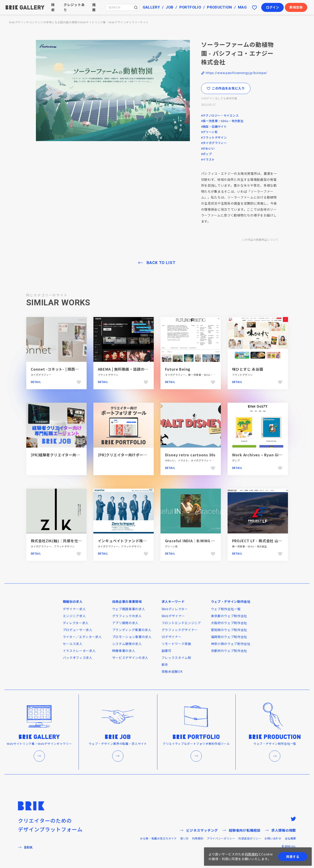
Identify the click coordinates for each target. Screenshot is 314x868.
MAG (242, 7)
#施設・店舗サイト (214, 126)
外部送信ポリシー (250, 838)
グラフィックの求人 (127, 616)
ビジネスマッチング (199, 830)
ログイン (273, 7)
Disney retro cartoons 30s (190, 455)
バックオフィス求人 (78, 658)
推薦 (94, 7)
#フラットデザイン (214, 137)
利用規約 (198, 838)
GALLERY (151, 7)
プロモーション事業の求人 (132, 637)
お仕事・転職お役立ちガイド (158, 838)
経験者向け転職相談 (242, 830)
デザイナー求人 (74, 609)
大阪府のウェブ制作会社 (229, 623)
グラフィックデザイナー (180, 630)
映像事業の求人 (124, 651)
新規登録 (296, 7)
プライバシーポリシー (221, 838)
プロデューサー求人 (78, 630)
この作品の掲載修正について (260, 239)
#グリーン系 (209, 132)
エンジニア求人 (74, 616)
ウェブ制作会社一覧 (226, 609)
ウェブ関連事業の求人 (129, 609)
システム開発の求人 (127, 644)
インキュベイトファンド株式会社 (126, 541)
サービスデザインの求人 (130, 658)
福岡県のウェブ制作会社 (229, 637)
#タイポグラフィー (214, 143)
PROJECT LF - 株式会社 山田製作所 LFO (267, 541)
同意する (293, 857)
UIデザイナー (172, 637)
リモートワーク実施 (176, 644)
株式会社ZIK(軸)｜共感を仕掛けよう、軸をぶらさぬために (81, 541)
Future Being (178, 369)
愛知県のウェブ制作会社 (229, 630)
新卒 (165, 665)
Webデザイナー (173, 616)
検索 (53, 7)
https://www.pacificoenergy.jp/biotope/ (237, 73)
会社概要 (290, 838)
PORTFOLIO (190, 7)
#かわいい (208, 148)
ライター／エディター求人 (82, 637)
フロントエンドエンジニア (181, 623)
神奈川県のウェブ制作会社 (231, 644)
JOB (169, 7)
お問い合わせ (273, 838)
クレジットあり (74, 7)
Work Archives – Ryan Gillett (260, 455)
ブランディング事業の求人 (132, 630)
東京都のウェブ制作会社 (229, 616)
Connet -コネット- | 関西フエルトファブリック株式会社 (79, 369)
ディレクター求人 (76, 623)
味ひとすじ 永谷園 (248, 369)
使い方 (184, 838)
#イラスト (208, 159)
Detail (36, 382)
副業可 (167, 651)
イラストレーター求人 (79, 651)
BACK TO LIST (161, 263)
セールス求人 (73, 644)
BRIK (25, 847)
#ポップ (206, 154)
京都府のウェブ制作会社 (229, 651)
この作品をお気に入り (226, 88)
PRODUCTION (219, 7)
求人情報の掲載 (281, 830)
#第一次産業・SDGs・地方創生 (222, 121)
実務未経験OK (172, 671)
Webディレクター (175, 609)
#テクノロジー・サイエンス (220, 115)
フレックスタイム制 (176, 658)
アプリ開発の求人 (125, 623)
